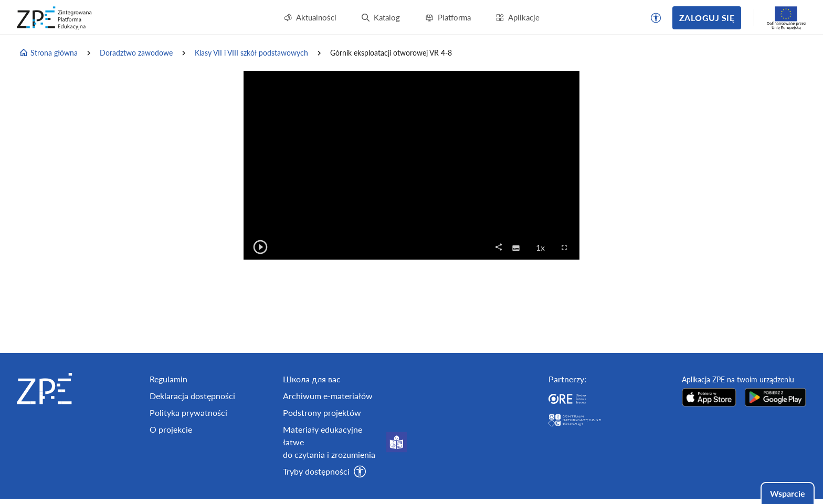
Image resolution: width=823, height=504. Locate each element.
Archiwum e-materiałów (328, 396)
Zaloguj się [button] (707, 18)
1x (544, 247)
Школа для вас (312, 379)
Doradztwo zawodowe (136, 53)
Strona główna (48, 53)
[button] (656, 18)
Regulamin (168, 379)
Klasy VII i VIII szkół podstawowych (251, 53)
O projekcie (171, 429)
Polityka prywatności (188, 412)
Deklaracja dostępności (192, 396)
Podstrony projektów (322, 412)
